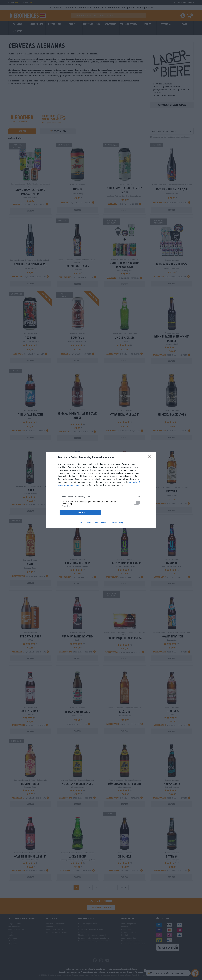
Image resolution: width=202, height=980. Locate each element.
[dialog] (101, 490)
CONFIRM (80, 513)
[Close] (150, 458)
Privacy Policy (117, 523)
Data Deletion (85, 523)
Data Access (101, 523)
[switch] (136, 503)
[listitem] (101, 496)
